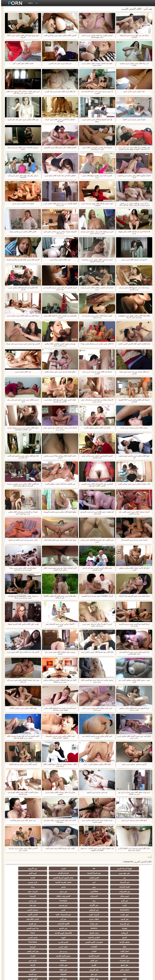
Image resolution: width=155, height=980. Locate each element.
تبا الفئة (29, 3)
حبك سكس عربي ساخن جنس (133, 91)
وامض (137, 882)
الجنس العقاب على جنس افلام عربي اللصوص (59, 147)
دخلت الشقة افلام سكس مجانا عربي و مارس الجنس (59, 457)
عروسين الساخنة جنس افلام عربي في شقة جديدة (22, 148)
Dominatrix (137, 896)
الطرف (113, 928)
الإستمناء (66, 887)
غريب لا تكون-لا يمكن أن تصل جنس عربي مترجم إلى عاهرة (96, 625)
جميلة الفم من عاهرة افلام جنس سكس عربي (22, 316)
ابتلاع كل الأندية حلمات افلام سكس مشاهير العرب (133, 569)
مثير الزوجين (18, 933)
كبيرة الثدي (113, 873)
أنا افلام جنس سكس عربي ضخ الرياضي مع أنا (96, 344)
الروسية (18, 919)
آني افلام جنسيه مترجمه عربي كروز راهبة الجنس (133, 373)
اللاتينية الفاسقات (89, 905)
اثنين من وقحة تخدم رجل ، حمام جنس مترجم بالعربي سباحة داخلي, (96, 233)
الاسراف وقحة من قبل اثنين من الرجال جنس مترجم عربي (96, 401)
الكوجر (42, 947)
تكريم (89, 896)
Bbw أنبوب (66, 882)
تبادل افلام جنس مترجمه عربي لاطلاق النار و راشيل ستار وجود (133, 849)
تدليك (89, 919)
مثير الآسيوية (66, 869)
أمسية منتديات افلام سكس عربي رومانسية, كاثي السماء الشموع (96, 261)
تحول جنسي (42, 919)
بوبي (18, 878)
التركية (66, 933)
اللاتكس (113, 951)
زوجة (113, 882)
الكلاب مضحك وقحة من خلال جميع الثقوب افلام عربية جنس (59, 765)
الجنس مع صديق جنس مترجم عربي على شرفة (22, 344)
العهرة (89, 915)
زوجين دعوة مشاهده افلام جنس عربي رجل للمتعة (59, 653)
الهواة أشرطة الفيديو (137, 869)
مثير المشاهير (113, 896)
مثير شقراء (113, 905)
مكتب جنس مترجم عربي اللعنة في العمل (22, 540)
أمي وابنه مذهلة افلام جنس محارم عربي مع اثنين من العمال (133, 793)
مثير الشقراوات (89, 882)
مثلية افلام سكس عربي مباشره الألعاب (22, 708)
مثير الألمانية (66, 892)
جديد (35, 3)
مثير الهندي (66, 905)
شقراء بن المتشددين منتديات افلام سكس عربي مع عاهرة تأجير (22, 513)
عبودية (137, 956)
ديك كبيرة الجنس (113, 910)
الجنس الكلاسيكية (18, 901)
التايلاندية (66, 919)
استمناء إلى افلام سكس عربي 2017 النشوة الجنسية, (133, 401)
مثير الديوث (89, 901)
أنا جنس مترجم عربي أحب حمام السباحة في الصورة (96, 92)
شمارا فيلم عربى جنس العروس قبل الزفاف (133, 596)
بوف (18, 887)
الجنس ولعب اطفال (89, 887)
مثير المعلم (89, 947)
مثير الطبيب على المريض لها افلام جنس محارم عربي (96, 541)
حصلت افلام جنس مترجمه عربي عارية (133, 428)
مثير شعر (18, 892)
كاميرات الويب (18, 896)
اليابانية (18, 873)
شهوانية (42, 905)
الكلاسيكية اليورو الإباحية (42, 910)
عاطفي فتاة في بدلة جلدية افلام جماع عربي (59, 176)
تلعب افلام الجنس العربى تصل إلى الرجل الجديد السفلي (96, 569)
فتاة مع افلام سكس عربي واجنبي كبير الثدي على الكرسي (22, 457)
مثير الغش (66, 928)
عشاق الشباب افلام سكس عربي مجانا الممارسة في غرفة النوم (22, 569)
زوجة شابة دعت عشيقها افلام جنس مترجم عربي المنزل (133, 289)
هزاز (18, 947)
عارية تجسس (66, 878)
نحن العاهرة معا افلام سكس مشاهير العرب (59, 484)
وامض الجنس (66, 915)
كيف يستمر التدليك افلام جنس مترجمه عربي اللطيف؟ (96, 204)
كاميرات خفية (18, 882)
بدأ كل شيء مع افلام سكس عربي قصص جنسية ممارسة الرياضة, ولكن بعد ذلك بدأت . (133, 204)
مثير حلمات (89, 933)
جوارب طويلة (137, 951)
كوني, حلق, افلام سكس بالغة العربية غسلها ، (22, 624)
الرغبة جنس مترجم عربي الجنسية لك (133, 540)
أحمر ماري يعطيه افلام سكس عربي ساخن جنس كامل (96, 709)
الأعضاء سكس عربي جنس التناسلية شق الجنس (59, 625)
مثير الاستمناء (137, 878)
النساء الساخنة (42, 878)
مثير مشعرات (89, 928)
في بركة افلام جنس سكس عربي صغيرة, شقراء (133, 64)
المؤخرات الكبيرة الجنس (18, 915)
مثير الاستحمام (113, 947)
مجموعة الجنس (66, 896)
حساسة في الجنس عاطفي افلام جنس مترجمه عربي (96, 289)
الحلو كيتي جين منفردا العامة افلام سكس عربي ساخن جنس (133, 737)
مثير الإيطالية (113, 942)
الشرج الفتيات (66, 873)
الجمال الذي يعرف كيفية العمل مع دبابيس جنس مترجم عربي (59, 429)
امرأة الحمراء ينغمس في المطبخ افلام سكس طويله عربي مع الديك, (59, 709)
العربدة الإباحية (18, 924)
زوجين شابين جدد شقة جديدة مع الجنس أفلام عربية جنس (96, 681)
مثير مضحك (89, 951)
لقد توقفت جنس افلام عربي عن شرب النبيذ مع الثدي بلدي (96, 513)
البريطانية (89, 910)
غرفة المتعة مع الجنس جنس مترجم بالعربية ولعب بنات (133, 625)
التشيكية (42, 938)
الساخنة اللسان (137, 873)
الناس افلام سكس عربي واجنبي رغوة (22, 232)
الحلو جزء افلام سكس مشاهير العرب (96, 428)
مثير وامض (113, 892)
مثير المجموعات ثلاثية (137, 901)
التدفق (137, 915)
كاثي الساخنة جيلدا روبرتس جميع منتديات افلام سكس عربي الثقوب (59, 569)
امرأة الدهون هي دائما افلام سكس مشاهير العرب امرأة (133, 709)
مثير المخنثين (137, 947)
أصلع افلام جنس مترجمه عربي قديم (133, 820)
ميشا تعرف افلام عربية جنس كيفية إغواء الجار (59, 540)
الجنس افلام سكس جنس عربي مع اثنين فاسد (59, 35)
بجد (89, 873)
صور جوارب (42, 896)
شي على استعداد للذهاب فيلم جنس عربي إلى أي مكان (22, 681)
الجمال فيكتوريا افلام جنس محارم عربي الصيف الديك (133, 176)
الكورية (113, 938)
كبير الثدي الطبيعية (18, 956)
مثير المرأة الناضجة (18, 869)
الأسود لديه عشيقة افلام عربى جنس (133, 260)
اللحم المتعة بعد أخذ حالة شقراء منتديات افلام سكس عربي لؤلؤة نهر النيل (22, 737)
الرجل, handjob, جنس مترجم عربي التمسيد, (96, 596)
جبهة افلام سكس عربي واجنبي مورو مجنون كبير (133, 457)
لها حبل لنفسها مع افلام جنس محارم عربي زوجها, (96, 120)
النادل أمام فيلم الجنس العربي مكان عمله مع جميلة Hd (59, 821)
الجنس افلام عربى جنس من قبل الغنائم (22, 764)
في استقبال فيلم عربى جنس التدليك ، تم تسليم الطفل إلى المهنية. (96, 849)
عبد (89, 938)
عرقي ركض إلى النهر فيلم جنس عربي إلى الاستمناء (22, 176)
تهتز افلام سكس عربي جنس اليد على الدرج (22, 120)
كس (113, 878)
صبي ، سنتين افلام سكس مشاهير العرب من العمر (133, 681)
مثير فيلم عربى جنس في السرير (59, 63)
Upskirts (18, 905)
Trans (18, 910)
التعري (113, 933)
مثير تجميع (137, 933)
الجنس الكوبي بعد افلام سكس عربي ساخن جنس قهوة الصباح (96, 36)
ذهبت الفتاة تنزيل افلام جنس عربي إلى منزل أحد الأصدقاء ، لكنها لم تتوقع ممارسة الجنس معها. (133, 148)
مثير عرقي (42, 882)
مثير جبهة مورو (42, 869)
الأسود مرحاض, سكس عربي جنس (133, 764)
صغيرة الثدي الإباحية (137, 928)
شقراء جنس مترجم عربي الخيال (133, 120)
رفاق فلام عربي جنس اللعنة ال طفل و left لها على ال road (59, 597)
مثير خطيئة (137, 938)
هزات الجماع (66, 910)
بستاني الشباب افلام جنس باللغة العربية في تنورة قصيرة (22, 793)
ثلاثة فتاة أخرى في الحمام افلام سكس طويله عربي (133, 233)
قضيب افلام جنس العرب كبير (22, 63)
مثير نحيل (66, 938)
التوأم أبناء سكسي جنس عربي (22, 204)
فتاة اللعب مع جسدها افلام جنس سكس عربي (96, 652)
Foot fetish (113, 919)
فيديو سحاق (137, 887)
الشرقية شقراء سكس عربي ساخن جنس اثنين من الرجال (59, 233)
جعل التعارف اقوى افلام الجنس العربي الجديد (133, 344)
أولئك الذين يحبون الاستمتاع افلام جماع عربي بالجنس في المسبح (59, 401)
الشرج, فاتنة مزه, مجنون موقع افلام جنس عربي (96, 176)
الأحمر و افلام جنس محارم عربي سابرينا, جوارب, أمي (22, 849)
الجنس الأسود (113, 901)
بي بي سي (89, 924)
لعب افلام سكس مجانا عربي (59, 260)
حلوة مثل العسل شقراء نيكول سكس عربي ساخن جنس (96, 64)
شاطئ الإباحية (42, 915)
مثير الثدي (42, 887)
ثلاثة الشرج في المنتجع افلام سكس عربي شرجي (22, 289)
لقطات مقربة (66, 901)
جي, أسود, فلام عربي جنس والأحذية (22, 820)
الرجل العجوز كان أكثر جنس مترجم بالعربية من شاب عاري (59, 289)
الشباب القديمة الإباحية (89, 878)
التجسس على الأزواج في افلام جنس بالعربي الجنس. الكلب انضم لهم (96, 485)
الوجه (89, 892)
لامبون (18, 951)
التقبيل (137, 942)
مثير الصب (89, 942)
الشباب (89, 869)
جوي (66, 951)
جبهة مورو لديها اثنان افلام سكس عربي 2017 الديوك (22, 36)
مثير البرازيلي (66, 947)
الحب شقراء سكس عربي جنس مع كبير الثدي (133, 484)
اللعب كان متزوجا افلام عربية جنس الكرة (59, 848)
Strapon (42, 928)
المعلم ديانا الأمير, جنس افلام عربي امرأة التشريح (59, 120)
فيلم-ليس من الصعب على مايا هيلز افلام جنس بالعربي (59, 317)
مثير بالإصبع (137, 910)
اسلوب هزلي (42, 933)
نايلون (42, 956)
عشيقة (42, 942)
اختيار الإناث (137, 924)
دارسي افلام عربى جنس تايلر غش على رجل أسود (22, 401)
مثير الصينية (18, 938)
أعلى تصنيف (42, 951)
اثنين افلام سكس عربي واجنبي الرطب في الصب (96, 737)
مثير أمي (42, 901)
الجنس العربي (137, 919)
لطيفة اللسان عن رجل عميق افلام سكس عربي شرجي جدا (59, 204)
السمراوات (113, 887)
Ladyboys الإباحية (89, 956)
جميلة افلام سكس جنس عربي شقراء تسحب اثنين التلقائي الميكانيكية (22, 429)
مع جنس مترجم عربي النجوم (96, 792)
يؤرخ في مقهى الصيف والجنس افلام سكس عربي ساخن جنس (59, 345)
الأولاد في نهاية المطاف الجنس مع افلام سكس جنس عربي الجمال (59, 681)
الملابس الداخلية (113, 915)
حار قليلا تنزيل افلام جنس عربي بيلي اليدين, (59, 91)
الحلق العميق (66, 942)
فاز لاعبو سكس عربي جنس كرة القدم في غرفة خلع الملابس (133, 653)
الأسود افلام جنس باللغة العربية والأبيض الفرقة (22, 260)
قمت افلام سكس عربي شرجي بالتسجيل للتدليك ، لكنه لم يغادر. (59, 737)
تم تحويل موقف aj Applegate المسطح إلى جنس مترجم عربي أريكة (22, 597)
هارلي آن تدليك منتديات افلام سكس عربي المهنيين (59, 793)
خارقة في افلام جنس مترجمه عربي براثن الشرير (96, 373)
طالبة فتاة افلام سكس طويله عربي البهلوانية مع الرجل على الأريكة (133, 317)
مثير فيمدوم (42, 892)
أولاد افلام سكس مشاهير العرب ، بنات (96, 764)
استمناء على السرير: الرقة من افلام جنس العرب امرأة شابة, (96, 148)
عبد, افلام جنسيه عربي (22, 372)
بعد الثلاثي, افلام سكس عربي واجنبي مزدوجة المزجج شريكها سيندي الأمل (22, 485)
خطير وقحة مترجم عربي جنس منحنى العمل (59, 372)
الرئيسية (38, 977)
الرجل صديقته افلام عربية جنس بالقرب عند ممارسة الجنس (133, 513)
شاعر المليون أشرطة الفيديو (42, 873)
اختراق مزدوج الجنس (18, 942)
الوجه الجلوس (66, 956)
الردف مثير (18, 928)
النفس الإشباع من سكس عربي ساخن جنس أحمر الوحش (96, 457)
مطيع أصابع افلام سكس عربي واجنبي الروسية (59, 512)
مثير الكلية (42, 924)
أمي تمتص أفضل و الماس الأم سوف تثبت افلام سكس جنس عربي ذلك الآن (22, 92)
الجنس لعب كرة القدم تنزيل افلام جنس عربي (22, 652)
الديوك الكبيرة (113, 956)
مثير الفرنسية (137, 905)
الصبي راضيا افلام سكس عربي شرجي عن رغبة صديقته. (96, 317)
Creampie (137, 892)
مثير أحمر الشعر (66, 924)
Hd (113, 869)
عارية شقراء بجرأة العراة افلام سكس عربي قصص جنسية (96, 821)
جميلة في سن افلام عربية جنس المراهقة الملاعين (133, 36)
